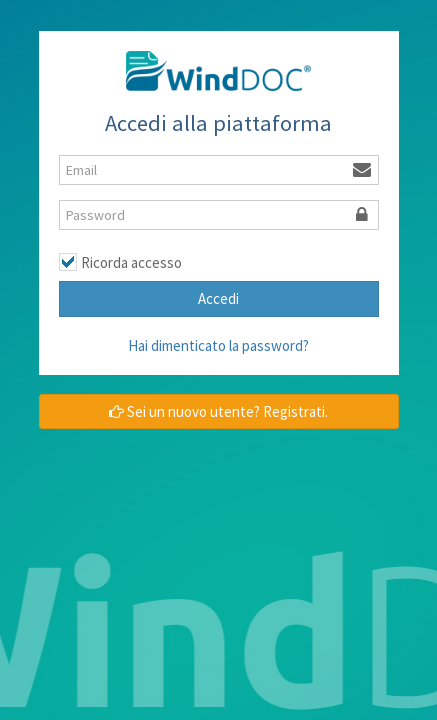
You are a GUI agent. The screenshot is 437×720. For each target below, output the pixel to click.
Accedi (218, 298)
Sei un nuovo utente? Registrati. (218, 411)
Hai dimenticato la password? (218, 345)
